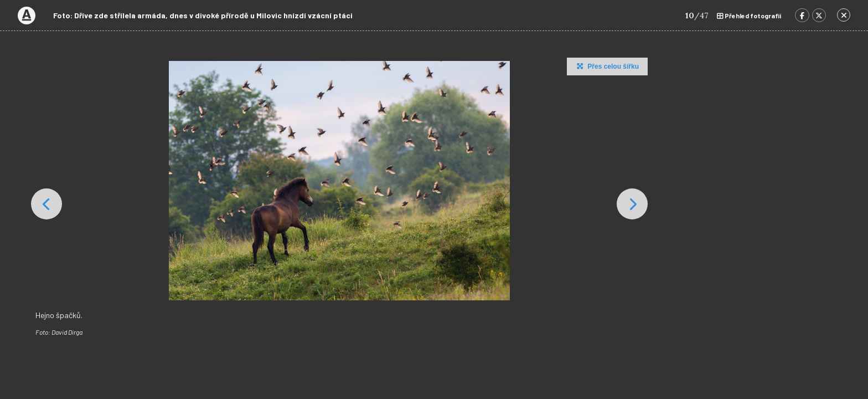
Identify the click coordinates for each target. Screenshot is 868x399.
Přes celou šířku (606, 66)
